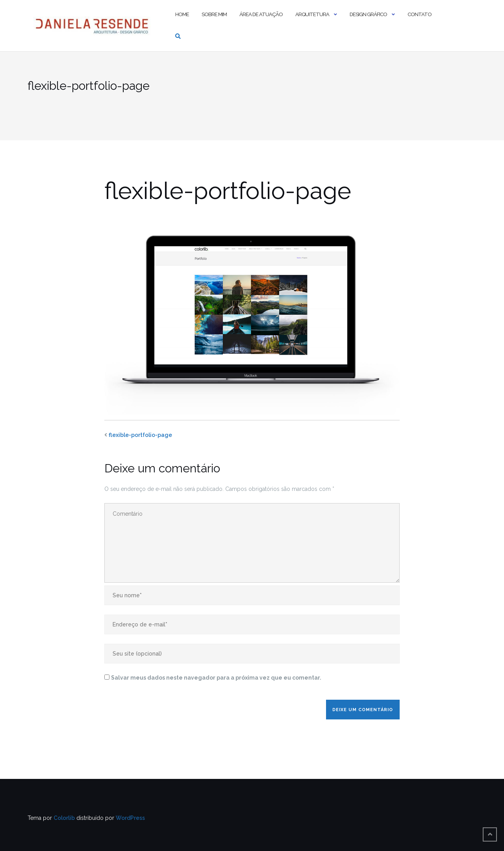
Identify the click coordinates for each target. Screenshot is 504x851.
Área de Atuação (261, 14)
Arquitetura (312, 14)
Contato (420, 14)
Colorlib (64, 818)
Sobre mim (214, 14)
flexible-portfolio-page (140, 435)
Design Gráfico (368, 14)
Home (182, 14)
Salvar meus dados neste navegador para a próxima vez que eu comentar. (216, 678)
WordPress (130, 818)
